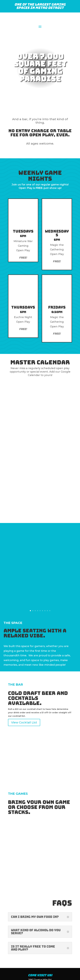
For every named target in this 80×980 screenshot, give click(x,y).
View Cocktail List (24, 686)
